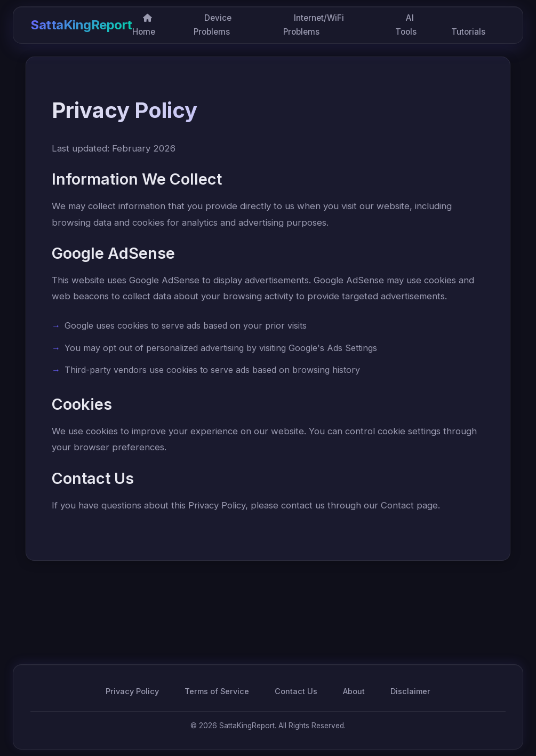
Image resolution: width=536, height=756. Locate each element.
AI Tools (406, 25)
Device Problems (213, 25)
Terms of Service (217, 691)
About (354, 691)
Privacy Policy (132, 691)
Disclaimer (410, 691)
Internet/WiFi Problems (314, 25)
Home (144, 25)
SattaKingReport (81, 25)
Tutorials (468, 32)
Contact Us (296, 691)
